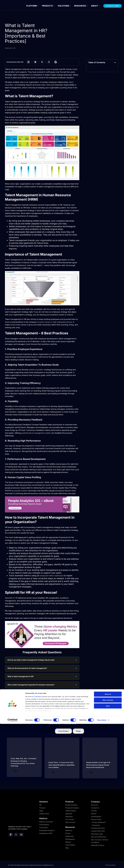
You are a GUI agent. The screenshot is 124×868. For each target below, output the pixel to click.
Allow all (108, 838)
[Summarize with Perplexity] (42, 62)
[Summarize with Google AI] (56, 62)
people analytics (21, 491)
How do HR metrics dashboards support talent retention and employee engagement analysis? (39, 695)
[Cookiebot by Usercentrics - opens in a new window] (13, 864)
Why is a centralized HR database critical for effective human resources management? (40, 705)
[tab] (47, 731)
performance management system (37, 433)
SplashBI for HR (11, 598)
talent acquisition (37, 370)
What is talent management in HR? (21, 677)
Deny (108, 850)
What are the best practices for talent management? (27, 669)
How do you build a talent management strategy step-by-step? (31, 660)
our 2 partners (36, 841)
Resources (78, 6)
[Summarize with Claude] (35, 62)
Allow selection (108, 844)
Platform (37, 6)
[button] (115, 63)
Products (50, 6)
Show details (102, 864)
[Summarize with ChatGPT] (28, 62)
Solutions (64, 6)
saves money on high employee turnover (55, 322)
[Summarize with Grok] (49, 62)
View (15, 771)
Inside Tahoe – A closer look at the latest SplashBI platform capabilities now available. (62, 765)
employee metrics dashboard (52, 576)
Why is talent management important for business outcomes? (31, 685)
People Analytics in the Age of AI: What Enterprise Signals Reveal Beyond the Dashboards (98, 765)
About (91, 6)
